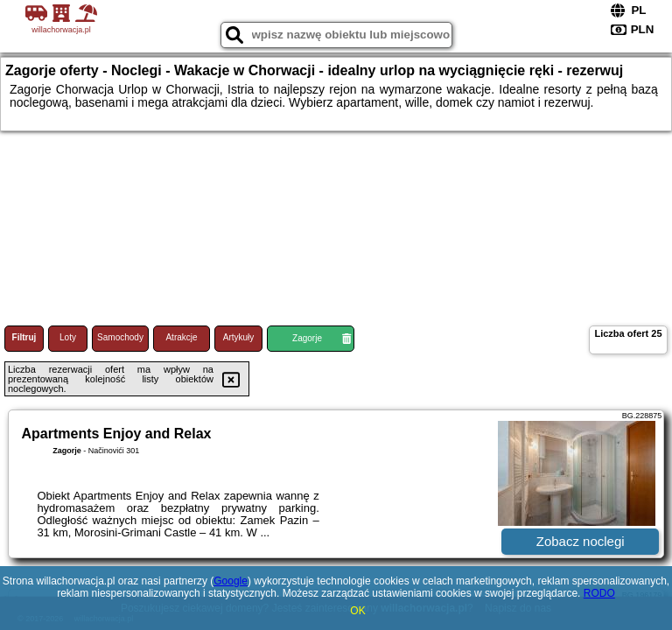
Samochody (120, 337)
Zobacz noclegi (581, 541)
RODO (599, 593)
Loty (68, 337)
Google (231, 581)
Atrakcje (181, 337)
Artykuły (239, 337)
